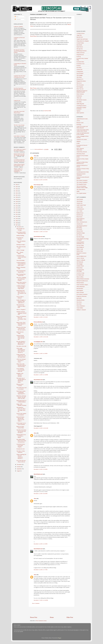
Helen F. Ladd (80, 249)
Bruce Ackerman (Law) (82, 222)
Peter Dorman (37, 185)
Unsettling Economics (82, 106)
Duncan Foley (80, 231)
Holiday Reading (20, 236)
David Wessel (33, 36)
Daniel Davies (80, 47)
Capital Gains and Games (82, 39)
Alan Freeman (80, 199)
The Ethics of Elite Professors (21, 452)
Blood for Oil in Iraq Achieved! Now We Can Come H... (21, 329)
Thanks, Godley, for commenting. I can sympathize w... (18, 170)
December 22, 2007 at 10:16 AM (41, 428)
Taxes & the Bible (21, 260)
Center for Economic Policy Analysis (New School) (83, 130)
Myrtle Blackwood (38, 236)
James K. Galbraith (81, 260)
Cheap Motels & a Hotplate (83, 41)
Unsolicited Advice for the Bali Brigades (21, 445)
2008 (17, 223)
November (19, 464)
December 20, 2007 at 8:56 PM (41, 180)
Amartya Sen (80, 203)
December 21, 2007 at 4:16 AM (41, 232)
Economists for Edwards (20, 238)
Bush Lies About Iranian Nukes (20, 427)
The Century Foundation (82, 182)
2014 (17, 210)
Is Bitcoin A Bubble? (18, 27)
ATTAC (78, 121)
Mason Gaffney (80, 277)
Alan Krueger (80, 201)
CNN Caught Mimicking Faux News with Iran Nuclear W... (21, 350)
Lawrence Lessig (80, 273)
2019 (17, 199)
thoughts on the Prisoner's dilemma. (20, 375)
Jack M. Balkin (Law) (81, 256)
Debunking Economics (82, 51)
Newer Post (34, 617)
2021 (17, 195)
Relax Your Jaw (80, 89)
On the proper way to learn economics (21, 424)
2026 (17, 185)
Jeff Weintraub (80, 262)
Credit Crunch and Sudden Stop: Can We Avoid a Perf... (21, 356)
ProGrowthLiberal (38, 322)
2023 (17, 191)
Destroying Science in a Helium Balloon (21, 401)
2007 (17, 225)
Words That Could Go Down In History (21, 283)
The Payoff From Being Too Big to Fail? (21, 306)
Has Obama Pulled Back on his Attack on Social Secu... (21, 441)
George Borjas (80, 71)
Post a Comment (36, 603)
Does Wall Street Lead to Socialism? (21, 388)
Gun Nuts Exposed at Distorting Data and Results (20, 89)
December (19, 227)
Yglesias (79, 111)
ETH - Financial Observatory (80, 149)
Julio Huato (79, 77)
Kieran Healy (80, 268)
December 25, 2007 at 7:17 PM (41, 570)
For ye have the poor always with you (21, 461)
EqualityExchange (81, 233)
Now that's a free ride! (21, 346)
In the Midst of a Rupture (19, 136)
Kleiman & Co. (80, 79)
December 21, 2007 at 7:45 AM (41, 317)
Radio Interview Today (20, 333)
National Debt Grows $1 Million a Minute (21, 436)
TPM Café (79, 98)
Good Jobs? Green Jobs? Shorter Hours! (19, 112)
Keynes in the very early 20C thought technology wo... (19, 155)
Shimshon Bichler (81, 300)
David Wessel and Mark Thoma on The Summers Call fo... (21, 293)
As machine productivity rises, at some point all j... (19, 160)
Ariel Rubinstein (80, 209)
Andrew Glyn (80, 207)
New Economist (80, 85)
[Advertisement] (52, 612)
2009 (17, 221)
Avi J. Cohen (79, 211)
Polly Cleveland (80, 292)
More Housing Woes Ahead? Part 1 (21, 275)
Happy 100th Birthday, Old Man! (21, 405)
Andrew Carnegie (20, 250)
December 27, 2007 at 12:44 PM (41, 600)
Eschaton (79, 66)
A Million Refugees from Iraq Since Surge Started (21, 287)
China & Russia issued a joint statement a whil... (19, 165)
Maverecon (79, 83)
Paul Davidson (80, 289)
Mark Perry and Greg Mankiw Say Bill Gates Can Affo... (21, 397)
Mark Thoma (33, 88)
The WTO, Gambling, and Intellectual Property (21, 279)
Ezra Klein (79, 68)
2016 (17, 206)
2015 (17, 208)
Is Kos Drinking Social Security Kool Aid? (20, 370)
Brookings (79, 125)
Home (52, 617)
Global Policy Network (82, 152)
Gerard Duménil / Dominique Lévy (81, 243)
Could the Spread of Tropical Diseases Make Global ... (21, 264)
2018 (17, 202)
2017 (17, 204)
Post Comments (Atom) (41, 621)
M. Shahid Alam (80, 275)
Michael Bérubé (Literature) (83, 279)
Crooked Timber (80, 43)
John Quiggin (80, 75)
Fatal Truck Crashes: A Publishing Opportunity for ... (21, 392)
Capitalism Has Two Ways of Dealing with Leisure (20, 76)
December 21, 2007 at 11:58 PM (41, 375)
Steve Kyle (79, 304)
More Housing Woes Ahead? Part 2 (21, 271)
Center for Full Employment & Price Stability (83, 134)
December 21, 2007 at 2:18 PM (41, 353)
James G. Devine (80, 258)
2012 (17, 214)
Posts (17, 17)
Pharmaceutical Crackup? (20, 385)
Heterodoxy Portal (81, 154)
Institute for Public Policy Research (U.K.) (82, 163)
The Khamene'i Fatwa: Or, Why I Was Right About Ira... (21, 409)
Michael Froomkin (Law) (82, 281)
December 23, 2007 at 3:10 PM (41, 544)
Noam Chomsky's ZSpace (82, 285)
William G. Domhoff (81, 310)
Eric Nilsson (79, 235)
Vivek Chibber (80, 308)
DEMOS (79, 141)
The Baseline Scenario (82, 100)
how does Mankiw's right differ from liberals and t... (21, 343)
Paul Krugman (80, 87)
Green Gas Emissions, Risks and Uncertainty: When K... (21, 318)
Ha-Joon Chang (80, 245)
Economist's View (81, 64)
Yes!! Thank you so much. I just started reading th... (20, 150)
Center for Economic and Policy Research (82, 127)
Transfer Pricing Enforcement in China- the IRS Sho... (21, 337)
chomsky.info (80, 224)
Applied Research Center (82, 119)
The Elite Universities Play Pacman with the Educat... (21, 431)
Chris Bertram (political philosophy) (82, 226)
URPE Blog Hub (80, 104)
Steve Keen (79, 302)
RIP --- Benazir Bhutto (20, 253)
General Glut (79, 69)
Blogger (59, 638)
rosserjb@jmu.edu (38, 342)
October (19, 467)
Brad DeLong (80, 215)
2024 (17, 189)
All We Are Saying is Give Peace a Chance (21, 360)
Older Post (70, 617)
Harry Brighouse (80, 247)
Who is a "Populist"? (21, 310)
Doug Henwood (80, 55)
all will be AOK (47, 111)
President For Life (21, 449)
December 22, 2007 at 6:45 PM (41, 494)
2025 (17, 187)
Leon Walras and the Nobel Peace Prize (21, 233)
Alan (35, 156)
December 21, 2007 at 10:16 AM (41, 337)
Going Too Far (17, 100)
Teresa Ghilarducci (81, 306)
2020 (17, 197)
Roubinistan (79, 96)
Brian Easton (79, 217)
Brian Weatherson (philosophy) (81, 219)
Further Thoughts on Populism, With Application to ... (21, 301)
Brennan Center (80, 123)
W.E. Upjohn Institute (81, 193)
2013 (17, 212)
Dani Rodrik (79, 45)
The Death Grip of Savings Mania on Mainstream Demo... (21, 380)
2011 (17, 216)
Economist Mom (80, 62)
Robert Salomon (80, 94)
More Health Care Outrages (20, 229)
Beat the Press (80, 37)
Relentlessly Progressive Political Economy (82, 91)
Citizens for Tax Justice (82, 139)
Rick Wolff (79, 298)
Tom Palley (79, 102)
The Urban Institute (81, 189)
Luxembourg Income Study (83, 172)
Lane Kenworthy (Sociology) (80, 270)
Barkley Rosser (80, 213)
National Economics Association (81, 174)
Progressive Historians (82, 296)
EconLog (79, 57)
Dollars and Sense (81, 53)
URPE (78, 191)
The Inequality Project (82, 184)
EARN (78, 143)
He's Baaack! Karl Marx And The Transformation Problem (19, 51)
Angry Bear (79, 35)
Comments (18, 19)
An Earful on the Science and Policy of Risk (21, 257)
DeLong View (80, 49)
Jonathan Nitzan (80, 266)
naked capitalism (80, 113)
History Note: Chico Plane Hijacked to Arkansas (21, 324)
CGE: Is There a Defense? (20, 297)
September (19, 469)
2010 (17, 219)
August (19, 471)
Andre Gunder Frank (81, 205)
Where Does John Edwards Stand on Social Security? (21, 365)
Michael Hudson (80, 283)
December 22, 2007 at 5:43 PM (41, 469)
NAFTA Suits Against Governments (21, 414)
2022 (17, 193)
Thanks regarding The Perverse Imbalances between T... (21, 456)
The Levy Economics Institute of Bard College (82, 187)
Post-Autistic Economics (82, 180)
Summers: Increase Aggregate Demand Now (21, 313)
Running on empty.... (21, 245)
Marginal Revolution (81, 81)
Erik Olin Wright (80, 237)
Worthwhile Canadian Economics (81, 108)
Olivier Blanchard (81, 287)
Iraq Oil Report (80, 73)
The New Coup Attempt (19, 125)
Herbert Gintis (80, 251)
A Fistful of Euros (81, 33)
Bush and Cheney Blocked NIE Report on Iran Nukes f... (20, 419)
